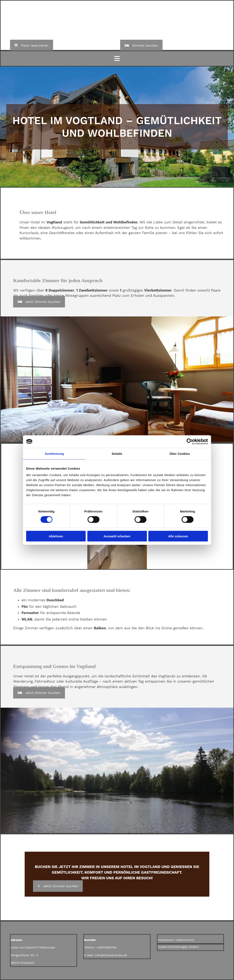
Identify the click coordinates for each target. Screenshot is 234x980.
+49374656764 (107, 947)
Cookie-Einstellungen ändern (178, 947)
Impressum (166, 940)
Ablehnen (56, 536)
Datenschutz (185, 940)
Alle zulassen (178, 536)
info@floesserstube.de (111, 955)
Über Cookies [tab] (180, 453)
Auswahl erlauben (117, 536)
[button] (32, 45)
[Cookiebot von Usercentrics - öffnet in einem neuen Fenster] (190, 441)
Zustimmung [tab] (54, 453)
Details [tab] (117, 453)
